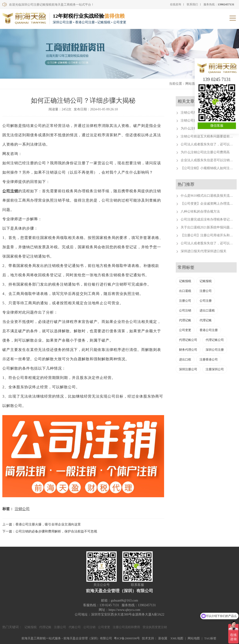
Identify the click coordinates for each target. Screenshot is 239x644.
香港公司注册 (209, 330)
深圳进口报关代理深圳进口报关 (204, 251)
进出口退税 (207, 310)
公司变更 (185, 330)
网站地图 (194, 638)
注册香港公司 (209, 359)
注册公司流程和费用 (126, 627)
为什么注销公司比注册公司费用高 (205, 152)
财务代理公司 (188, 350)
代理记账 (185, 320)
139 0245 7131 (217, 79)
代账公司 (75, 627)
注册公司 (206, 291)
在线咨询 (176, 4)
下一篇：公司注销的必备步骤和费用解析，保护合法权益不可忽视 (50, 531)
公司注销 (10, 191)
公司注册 (206, 301)
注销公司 (22, 509)
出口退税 (185, 291)
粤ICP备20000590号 (127, 638)
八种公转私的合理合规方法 (200, 212)
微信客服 (217, 126)
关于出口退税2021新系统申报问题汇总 (208, 227)
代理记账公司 (188, 340)
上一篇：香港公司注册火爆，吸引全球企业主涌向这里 (42, 524)
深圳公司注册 (215, 350)
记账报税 (185, 281)
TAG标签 (210, 638)
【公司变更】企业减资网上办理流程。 (208, 204)
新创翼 (163, 638)
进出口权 (185, 359)
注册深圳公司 (215, 369)
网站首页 (192, 84)
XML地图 (177, 638)
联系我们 (192, 4)
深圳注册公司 (188, 369)
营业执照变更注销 (155, 627)
